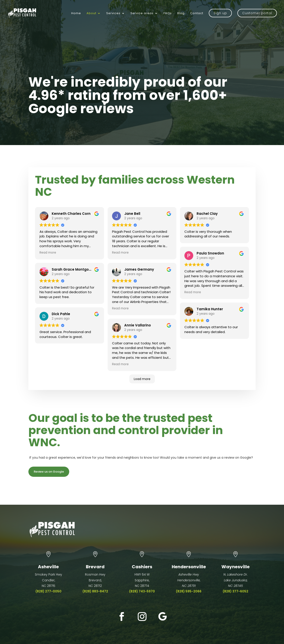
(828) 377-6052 (236, 591)
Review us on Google (49, 472)
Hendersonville (189, 567)
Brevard (95, 567)
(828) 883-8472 (95, 591)
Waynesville (236, 567)
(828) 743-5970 (142, 591)
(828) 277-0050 (48, 591)
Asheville (48, 567)
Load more (142, 379)
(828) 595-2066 (189, 591)
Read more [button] (48, 253)
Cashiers (142, 567)
